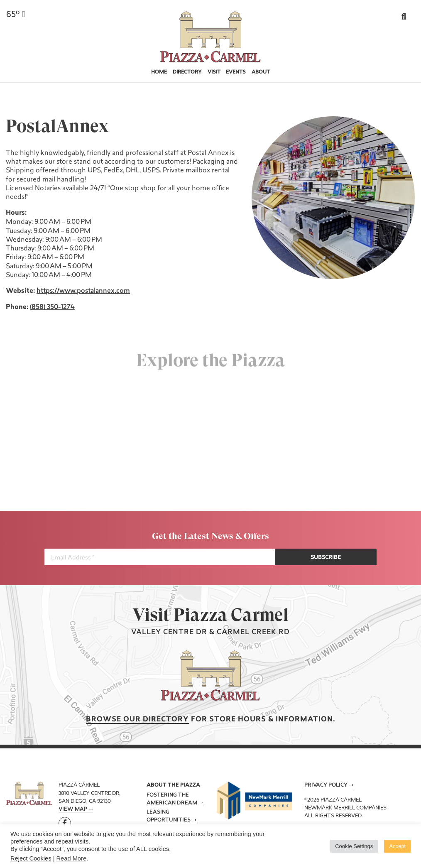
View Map (73, 809)
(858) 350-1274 (51, 307)
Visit (214, 72)
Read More (72, 858)
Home (159, 72)
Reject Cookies (31, 858)
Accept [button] (397, 846)
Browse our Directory (137, 720)
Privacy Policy (326, 785)
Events (236, 72)
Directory (187, 72)
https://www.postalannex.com (82, 291)
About (261, 72)
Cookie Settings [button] (354, 846)
